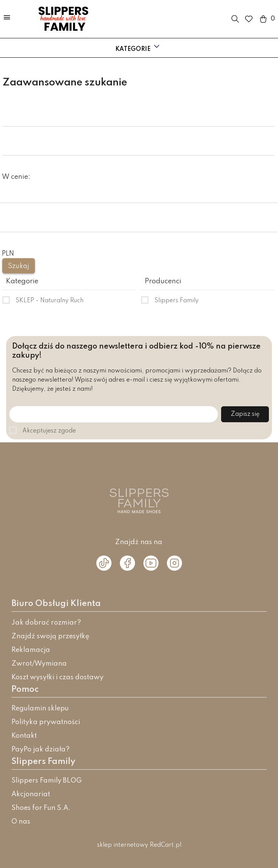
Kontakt (24, 736)
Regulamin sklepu (40, 709)
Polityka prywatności (46, 722)
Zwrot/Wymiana (39, 664)
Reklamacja (31, 650)
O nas (21, 822)
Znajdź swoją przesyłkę (50, 636)
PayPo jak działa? (41, 750)
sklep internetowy (123, 845)
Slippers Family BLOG (47, 781)
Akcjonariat (31, 794)
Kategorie (138, 47)
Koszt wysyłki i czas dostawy (57, 677)
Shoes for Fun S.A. (41, 808)
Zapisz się (245, 414)
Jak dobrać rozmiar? (46, 623)
